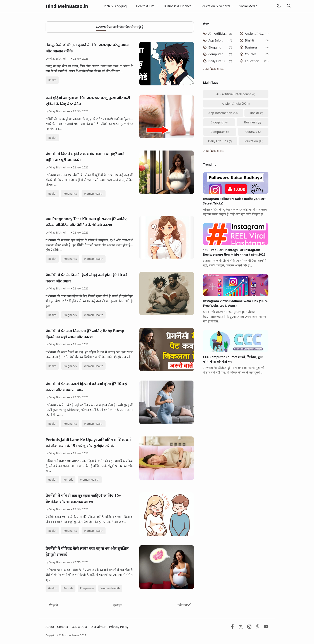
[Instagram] (249, 628)
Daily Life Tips (218, 61)
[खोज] (289, 6)
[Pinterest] (258, 628)
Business (251, 47)
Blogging (215, 47)
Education (252, 61)
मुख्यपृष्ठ (118, 605)
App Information (217, 40)
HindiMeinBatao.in (67, 6)
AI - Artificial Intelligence (218, 34)
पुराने (53, 605)
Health (52, 80)
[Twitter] (241, 628)
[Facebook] (232, 628)
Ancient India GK (254, 34)
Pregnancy (70, 194)
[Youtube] (266, 628)
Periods (68, 480)
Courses (251, 54)
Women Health (94, 194)
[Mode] (279, 6)
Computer (216, 54)
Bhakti (249, 40)
